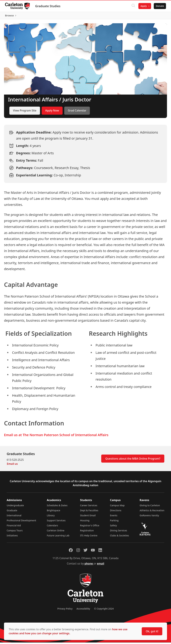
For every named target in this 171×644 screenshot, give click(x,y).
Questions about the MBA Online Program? (133, 460)
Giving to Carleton (150, 507)
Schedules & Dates (57, 507)
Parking (114, 522)
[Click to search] (133, 6)
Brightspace (54, 512)
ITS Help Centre (89, 537)
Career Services (89, 507)
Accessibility (83, 610)
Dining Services (118, 532)
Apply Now (52, 112)
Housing (85, 522)
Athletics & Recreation (152, 512)
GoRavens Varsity (149, 517)
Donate (160, 6)
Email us (12, 465)
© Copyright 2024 (104, 610)
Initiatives (12, 537)
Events (114, 517)
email (100, 565)
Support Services (56, 522)
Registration (87, 532)
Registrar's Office (90, 527)
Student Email (88, 517)
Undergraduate (15, 507)
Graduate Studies (48, 6)
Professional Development (21, 522)
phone (89, 565)
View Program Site (25, 112)
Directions (116, 512)
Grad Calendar (77, 112)
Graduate (12, 512)
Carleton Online (56, 532)
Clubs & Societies (119, 537)
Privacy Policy (65, 610)
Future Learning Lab (58, 537)
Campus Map (117, 507)
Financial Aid (14, 527)
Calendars (52, 527)
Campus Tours (15, 532)
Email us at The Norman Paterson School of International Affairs (56, 436)
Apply (143, 6)
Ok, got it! (152, 631)
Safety (113, 527)
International (14, 517)
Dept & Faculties (89, 512)
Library (51, 517)
